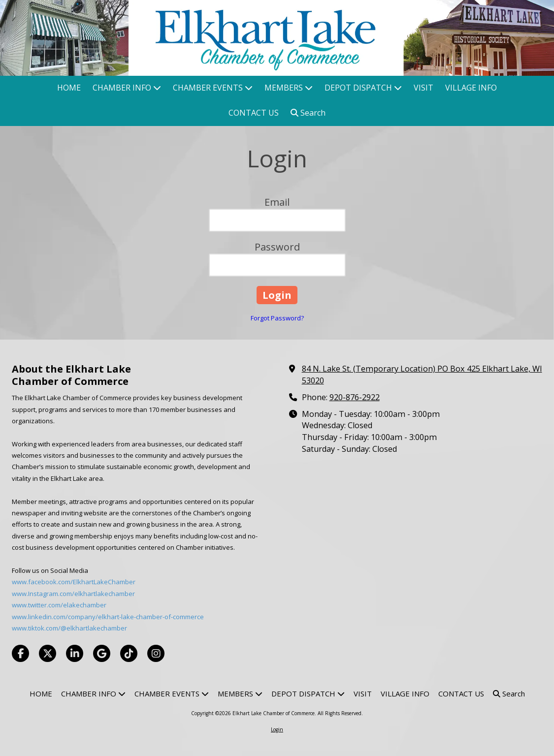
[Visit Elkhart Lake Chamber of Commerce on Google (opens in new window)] (102, 653)
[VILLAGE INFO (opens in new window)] (471, 88)
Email (277, 202)
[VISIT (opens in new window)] (424, 88)
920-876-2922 (355, 397)
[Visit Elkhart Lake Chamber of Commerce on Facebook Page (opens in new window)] (20, 653)
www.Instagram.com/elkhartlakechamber (73, 594)
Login (277, 729)
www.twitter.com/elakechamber (59, 605)
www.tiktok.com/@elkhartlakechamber (69, 628)
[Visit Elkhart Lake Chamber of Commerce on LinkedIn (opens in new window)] (75, 653)
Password (277, 247)
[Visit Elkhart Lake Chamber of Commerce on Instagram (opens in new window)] (156, 653)
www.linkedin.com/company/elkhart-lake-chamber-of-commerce (108, 617)
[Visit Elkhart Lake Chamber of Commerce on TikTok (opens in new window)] (129, 653)
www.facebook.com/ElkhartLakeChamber (74, 582)
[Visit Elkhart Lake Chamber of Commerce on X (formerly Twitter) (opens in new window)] (48, 653)
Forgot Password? (277, 318)
